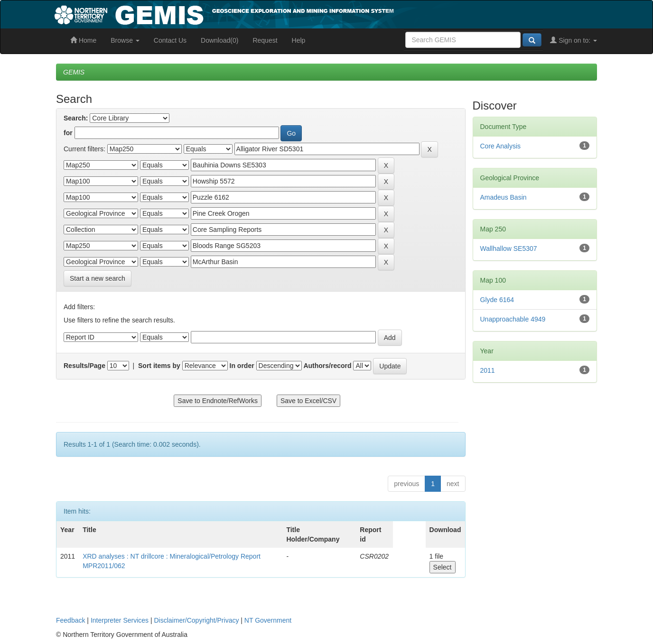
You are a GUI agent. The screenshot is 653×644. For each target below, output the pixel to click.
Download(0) (219, 40)
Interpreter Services (120, 620)
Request (265, 40)
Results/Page (84, 366)
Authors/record (327, 366)
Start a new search (98, 278)
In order (242, 366)
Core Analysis (501, 146)
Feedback (70, 620)
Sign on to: (574, 40)
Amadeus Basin (504, 197)
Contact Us (170, 40)
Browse (125, 40)
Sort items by (159, 366)
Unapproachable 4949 (513, 319)
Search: (76, 118)
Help (299, 40)
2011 (488, 370)
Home (83, 40)
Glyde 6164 (497, 300)
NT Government (268, 620)
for (68, 133)
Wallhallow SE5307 (509, 248)
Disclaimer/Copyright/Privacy (197, 620)
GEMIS (74, 72)
